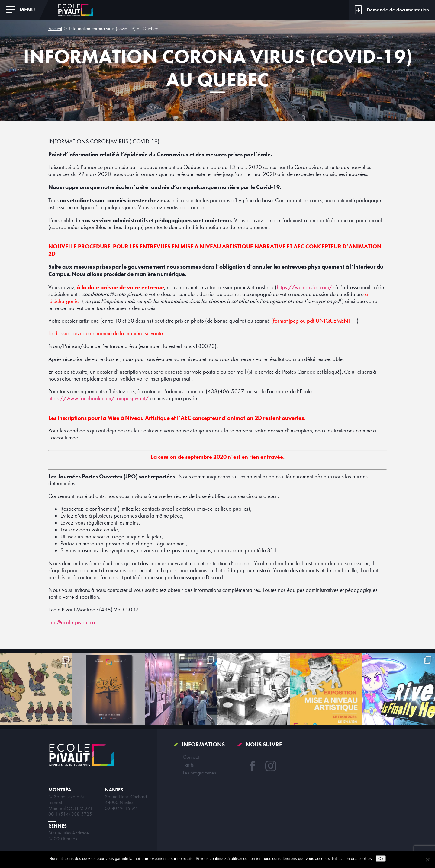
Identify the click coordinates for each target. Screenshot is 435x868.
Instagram (271, 766)
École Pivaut (76, 10)
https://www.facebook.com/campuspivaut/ (98, 398)
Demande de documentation (398, 10)
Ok (381, 858)
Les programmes (199, 773)
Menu (27, 10)
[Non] (427, 860)
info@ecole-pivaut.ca (72, 622)
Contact (191, 757)
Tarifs (188, 765)
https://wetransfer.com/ (304, 287)
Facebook (253, 766)
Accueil (55, 29)
